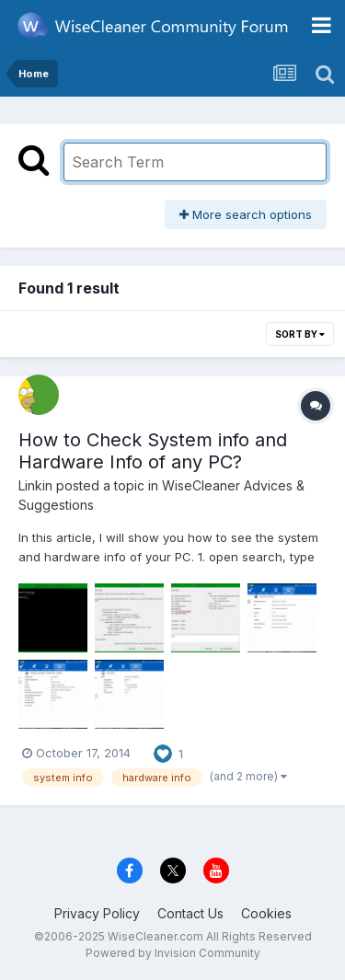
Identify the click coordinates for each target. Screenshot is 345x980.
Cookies (266, 913)
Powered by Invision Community (173, 953)
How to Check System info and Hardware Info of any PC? (153, 451)
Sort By (300, 334)
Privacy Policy (97, 913)
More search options (246, 214)
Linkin (35, 485)
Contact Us (190, 913)
